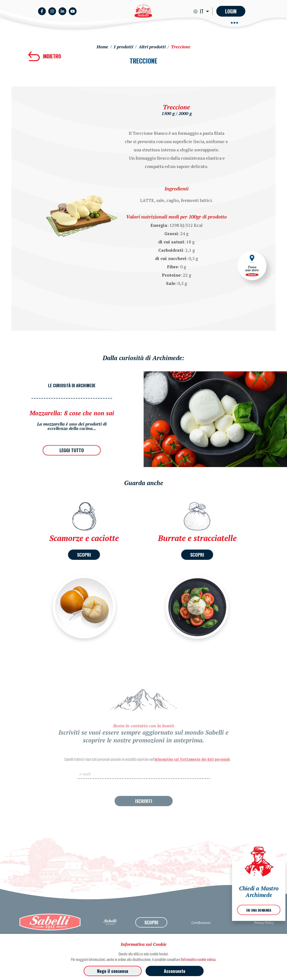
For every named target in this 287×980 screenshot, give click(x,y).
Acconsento (175, 971)
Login (231, 11)
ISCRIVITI (144, 813)
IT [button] (202, 11)
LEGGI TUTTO (72, 450)
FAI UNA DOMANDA (259, 910)
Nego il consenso (113, 971)
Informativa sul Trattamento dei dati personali (192, 771)
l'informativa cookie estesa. (199, 959)
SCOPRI (84, 555)
